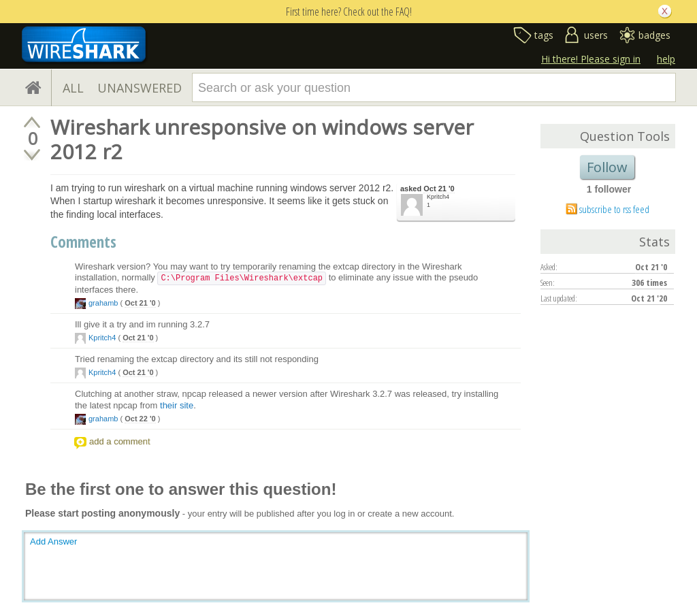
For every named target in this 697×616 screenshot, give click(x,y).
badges (654, 35)
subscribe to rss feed (614, 209)
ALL (73, 88)
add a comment (120, 441)
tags (544, 35)
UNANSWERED (140, 88)
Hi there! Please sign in (591, 59)
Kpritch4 (438, 197)
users (596, 35)
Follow (607, 167)
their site (177, 405)
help (666, 59)
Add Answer (53, 541)
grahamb (103, 303)
